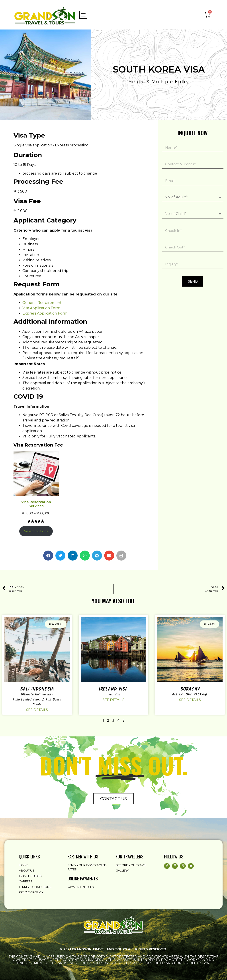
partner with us (83, 856)
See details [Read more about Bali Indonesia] (37, 710)
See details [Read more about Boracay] (190, 700)
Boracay (190, 689)
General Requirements (43, 303)
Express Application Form (45, 313)
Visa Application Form (41, 308)
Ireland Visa (113, 689)
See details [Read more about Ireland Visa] (113, 700)
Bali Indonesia (37, 689)
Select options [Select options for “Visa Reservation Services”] (36, 531)
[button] (83, 15)
